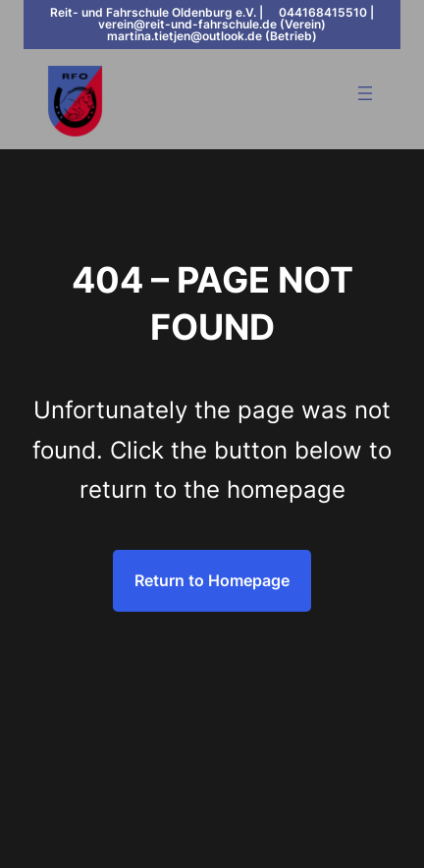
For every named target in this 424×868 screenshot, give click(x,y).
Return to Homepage (212, 580)
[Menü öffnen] (365, 93)
